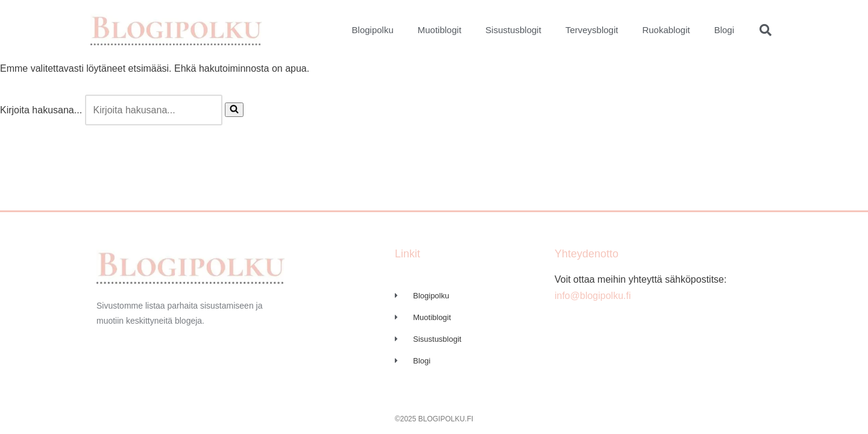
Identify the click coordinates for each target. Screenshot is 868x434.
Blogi (724, 30)
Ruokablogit (666, 30)
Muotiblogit (440, 30)
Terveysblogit (592, 30)
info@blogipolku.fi (593, 296)
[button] (766, 30)
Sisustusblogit (513, 30)
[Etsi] (154, 110)
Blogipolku (373, 30)
